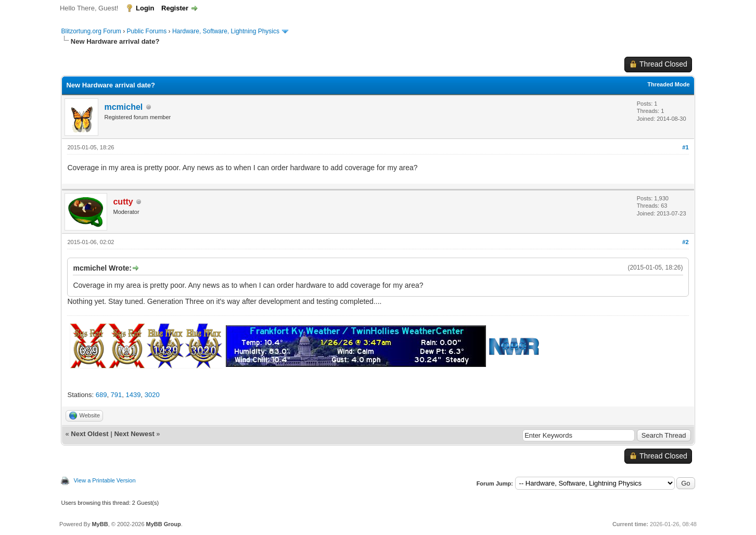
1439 (133, 395)
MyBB (100, 524)
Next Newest (134, 434)
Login (145, 8)
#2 (685, 242)
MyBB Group (164, 524)
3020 (152, 395)
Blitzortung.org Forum (91, 31)
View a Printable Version (104, 480)
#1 (685, 147)
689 (101, 395)
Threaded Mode (668, 84)
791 (117, 395)
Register (175, 8)
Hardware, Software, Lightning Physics (226, 31)
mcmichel (123, 107)
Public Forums (147, 31)
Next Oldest (89, 434)
